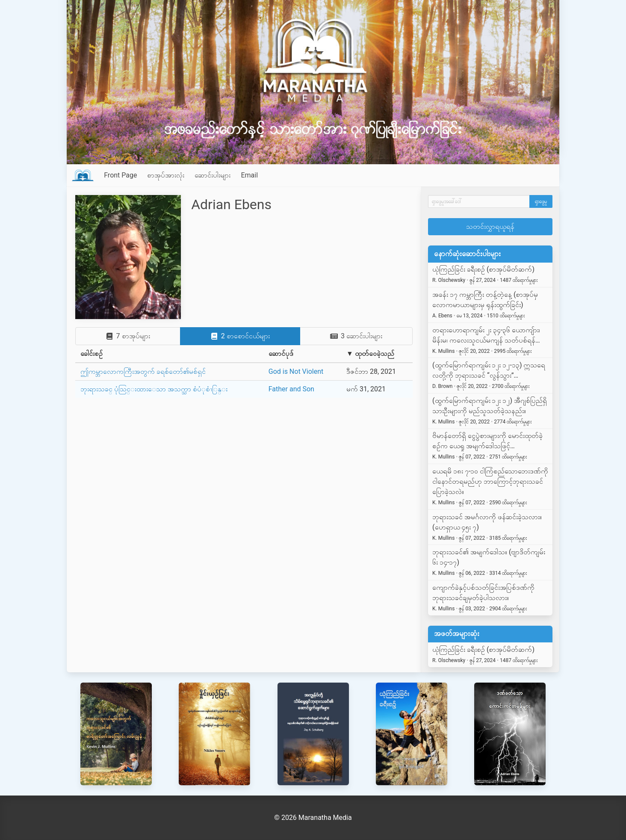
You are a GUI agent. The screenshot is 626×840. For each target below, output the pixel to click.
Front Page (120, 175)
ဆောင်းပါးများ (213, 175)
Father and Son (291, 389)
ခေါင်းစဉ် (92, 353)
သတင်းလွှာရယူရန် (490, 226)
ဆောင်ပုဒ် (281, 353)
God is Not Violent (296, 371)
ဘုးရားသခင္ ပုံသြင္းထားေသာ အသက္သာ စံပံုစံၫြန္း (154, 389)
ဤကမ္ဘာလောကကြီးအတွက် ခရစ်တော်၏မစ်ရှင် (143, 371)
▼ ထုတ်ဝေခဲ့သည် (370, 353)
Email (249, 175)
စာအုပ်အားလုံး (166, 175)
